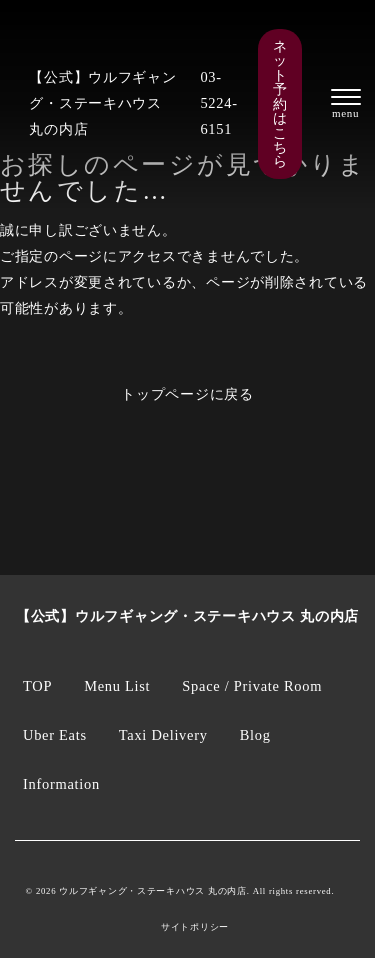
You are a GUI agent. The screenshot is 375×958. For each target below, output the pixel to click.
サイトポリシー (195, 927)
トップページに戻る (187, 394)
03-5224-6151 (218, 103)
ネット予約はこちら (280, 104)
